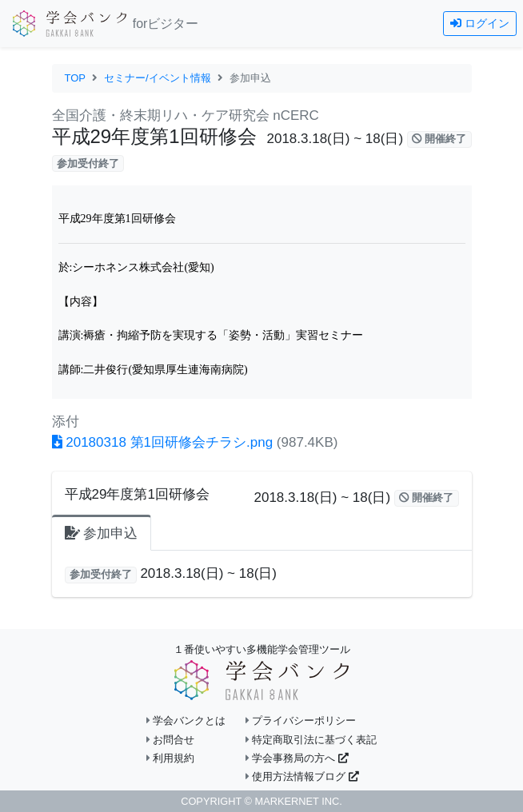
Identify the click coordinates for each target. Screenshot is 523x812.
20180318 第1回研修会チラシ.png (163, 442)
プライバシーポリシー (301, 720)
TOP (76, 78)
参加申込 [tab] (102, 533)
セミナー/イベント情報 (158, 78)
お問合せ (171, 740)
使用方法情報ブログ (302, 776)
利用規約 (171, 758)
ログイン (480, 23)
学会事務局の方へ (297, 758)
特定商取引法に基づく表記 (311, 740)
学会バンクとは (186, 720)
